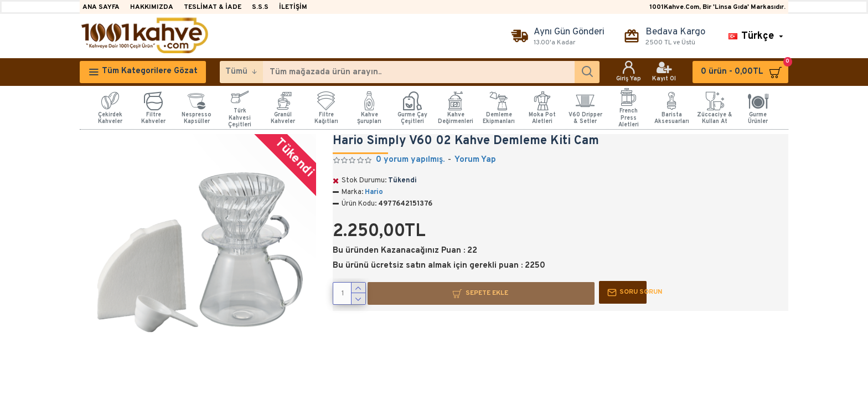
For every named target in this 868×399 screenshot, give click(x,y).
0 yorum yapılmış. (410, 160)
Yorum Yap (475, 160)
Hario (374, 192)
